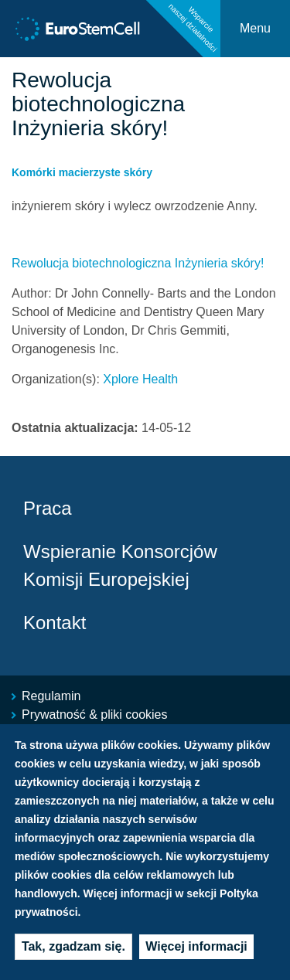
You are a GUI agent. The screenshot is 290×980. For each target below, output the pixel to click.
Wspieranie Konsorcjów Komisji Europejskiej (120, 565)
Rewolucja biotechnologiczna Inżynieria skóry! (138, 263)
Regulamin (51, 696)
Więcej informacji (196, 946)
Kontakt (55, 623)
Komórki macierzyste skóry (82, 172)
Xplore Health (140, 379)
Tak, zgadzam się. (73, 946)
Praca (48, 508)
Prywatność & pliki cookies (95, 715)
